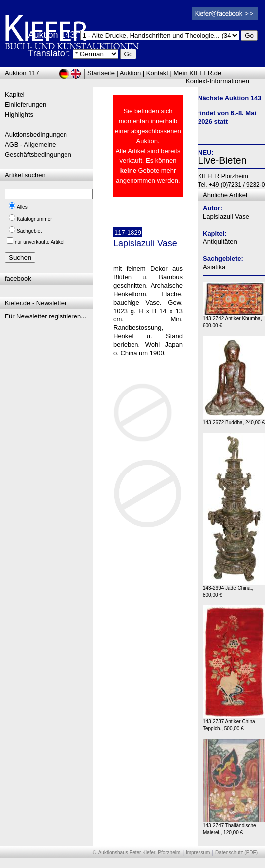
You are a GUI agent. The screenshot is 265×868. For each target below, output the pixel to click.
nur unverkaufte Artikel (40, 242)
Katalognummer (34, 219)
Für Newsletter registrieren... (46, 316)
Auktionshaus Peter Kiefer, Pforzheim (139, 852)
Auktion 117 (22, 73)
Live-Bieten (222, 160)
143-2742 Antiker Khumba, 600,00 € (234, 320)
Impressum (198, 852)
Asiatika (214, 267)
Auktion (130, 73)
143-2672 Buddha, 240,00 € (234, 420)
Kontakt (157, 73)
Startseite (101, 73)
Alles (22, 207)
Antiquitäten (220, 242)
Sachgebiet (29, 231)
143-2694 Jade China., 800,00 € (234, 589)
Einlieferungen (26, 105)
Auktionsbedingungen (36, 134)
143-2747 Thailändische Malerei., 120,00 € (234, 827)
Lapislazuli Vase (226, 216)
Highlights (19, 115)
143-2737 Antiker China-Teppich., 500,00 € (234, 723)
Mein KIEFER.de (198, 73)
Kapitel (15, 95)
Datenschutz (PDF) (236, 852)
